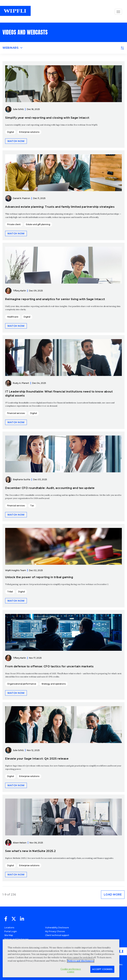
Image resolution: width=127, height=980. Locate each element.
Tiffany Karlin (19, 291)
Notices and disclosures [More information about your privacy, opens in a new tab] (81, 961)
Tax (32, 506)
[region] (61, 958)
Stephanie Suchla (21, 479)
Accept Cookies (102, 969)
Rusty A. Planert (21, 383)
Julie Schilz (18, 109)
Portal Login (11, 931)
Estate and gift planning (38, 224)
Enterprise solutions (29, 132)
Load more (113, 895)
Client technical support (57, 935)
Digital (10, 132)
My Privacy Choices (55, 931)
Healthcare (13, 317)
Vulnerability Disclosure (57, 928)
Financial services (16, 413)
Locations (9, 928)
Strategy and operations (54, 684)
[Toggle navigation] (63, 48)
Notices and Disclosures (16, 939)
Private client (14, 224)
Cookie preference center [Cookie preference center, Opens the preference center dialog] (71, 970)
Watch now (16, 141)
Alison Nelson (20, 843)
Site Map (9, 935)
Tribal (10, 592)
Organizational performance (22, 684)
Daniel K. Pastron (21, 198)
